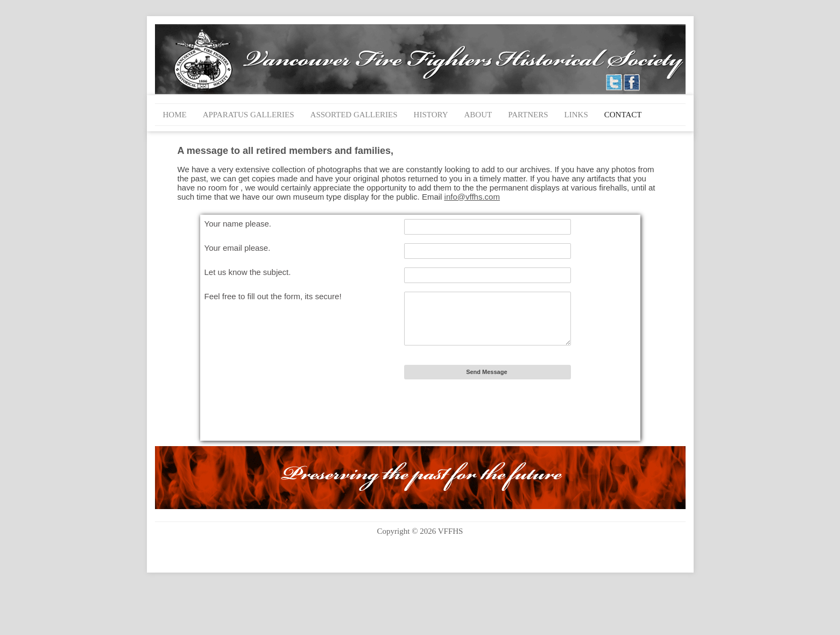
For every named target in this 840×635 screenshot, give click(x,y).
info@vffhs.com (472, 197)
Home (175, 115)
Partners (528, 115)
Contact (623, 115)
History (431, 115)
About (478, 115)
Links (576, 115)
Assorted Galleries (354, 115)
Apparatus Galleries (249, 115)
